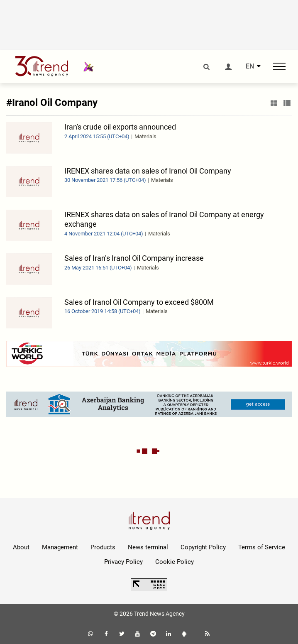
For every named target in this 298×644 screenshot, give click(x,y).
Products (103, 547)
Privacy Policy (123, 562)
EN (250, 66)
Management (60, 547)
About (21, 547)
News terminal (148, 547)
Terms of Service (262, 547)
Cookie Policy (175, 562)
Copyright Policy (203, 547)
